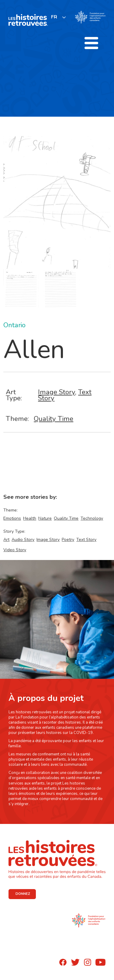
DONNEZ (23, 894)
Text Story (86, 540)
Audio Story (23, 540)
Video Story (15, 550)
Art (6, 540)
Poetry (68, 540)
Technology (92, 518)
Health (30, 518)
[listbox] (59, 17)
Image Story (57, 392)
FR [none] (54, 17)
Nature (45, 518)
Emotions (12, 518)
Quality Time (54, 419)
